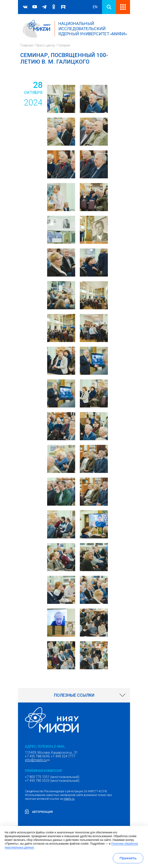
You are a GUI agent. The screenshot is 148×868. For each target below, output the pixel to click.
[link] (74, 695)
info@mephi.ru (38, 760)
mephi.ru (69, 799)
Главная (27, 45)
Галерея (64, 45)
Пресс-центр (45, 45)
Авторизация (42, 812)
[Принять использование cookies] (128, 858)
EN (95, 7)
